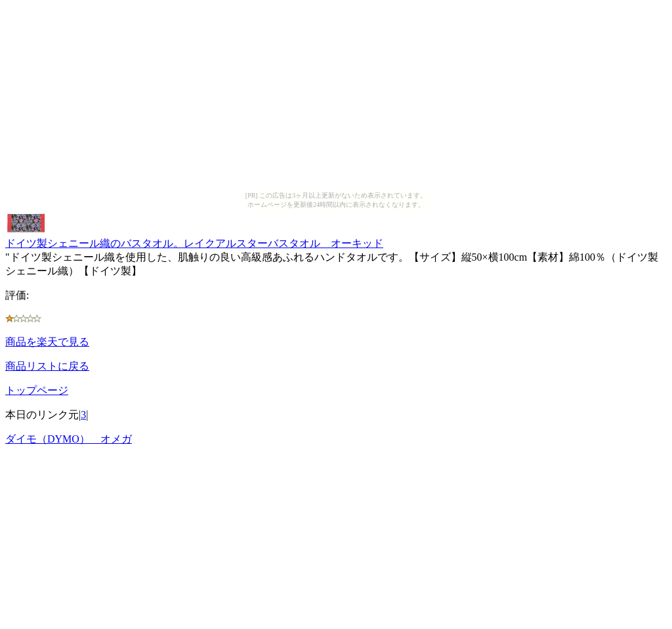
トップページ (37, 390)
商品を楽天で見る (47, 342)
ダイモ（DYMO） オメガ (69, 439)
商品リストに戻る (47, 366)
